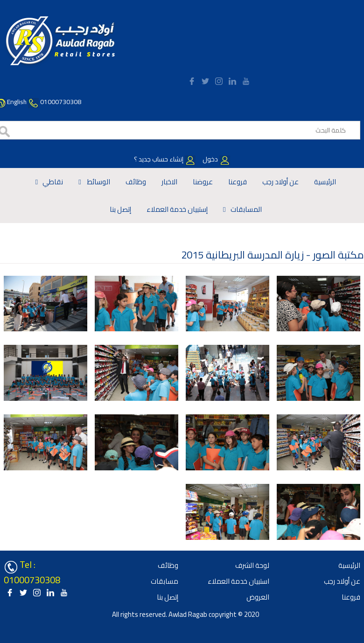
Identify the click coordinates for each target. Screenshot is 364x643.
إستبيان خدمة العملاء (177, 209)
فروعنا (238, 182)
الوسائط (98, 182)
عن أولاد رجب (280, 182)
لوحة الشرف (252, 565)
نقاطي (53, 182)
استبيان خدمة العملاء (238, 581)
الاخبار (169, 182)
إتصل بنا (120, 209)
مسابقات (164, 581)
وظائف (136, 182)
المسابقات (246, 209)
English (17, 102)
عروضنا (203, 182)
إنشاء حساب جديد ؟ (165, 159)
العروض (258, 597)
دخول (216, 159)
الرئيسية (325, 182)
